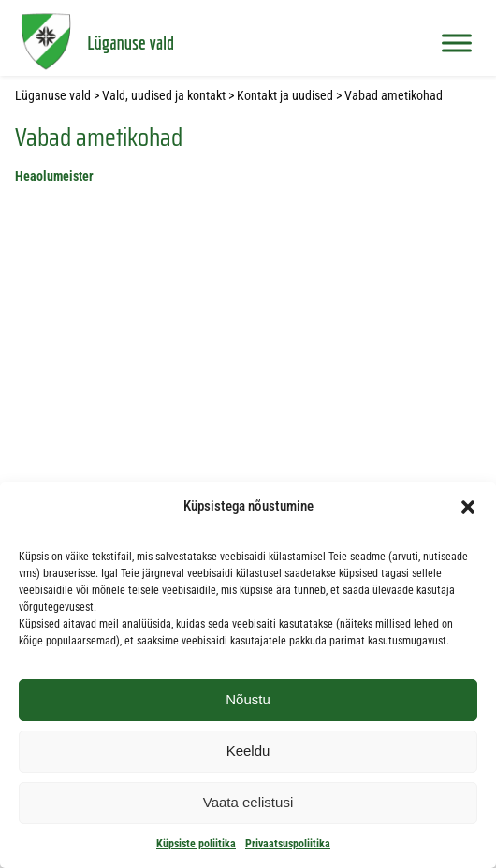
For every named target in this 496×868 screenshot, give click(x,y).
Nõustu (248, 699)
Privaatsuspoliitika (288, 844)
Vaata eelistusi (248, 802)
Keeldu (248, 751)
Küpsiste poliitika (196, 844)
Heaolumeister (54, 176)
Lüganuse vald (131, 43)
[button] (468, 507)
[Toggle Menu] (457, 43)
